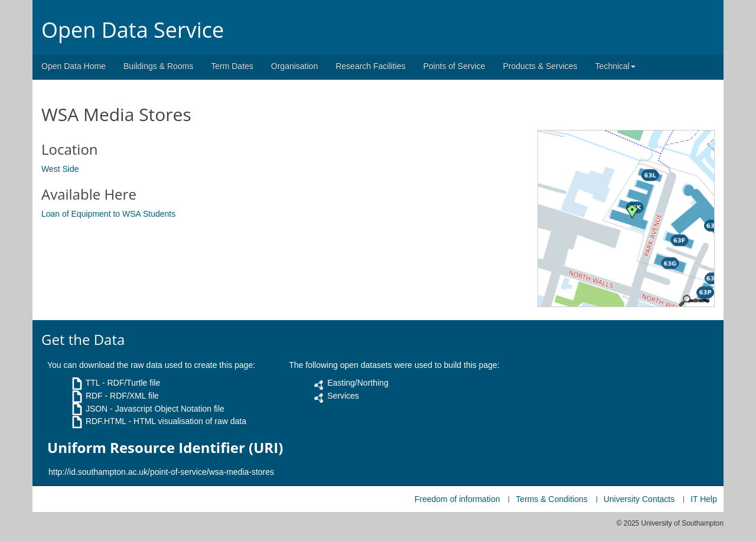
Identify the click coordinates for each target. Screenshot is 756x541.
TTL (93, 383)
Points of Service (454, 66)
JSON (97, 409)
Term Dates (232, 66)
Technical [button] (615, 66)
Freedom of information (457, 499)
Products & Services (540, 66)
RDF (94, 396)
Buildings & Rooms (158, 66)
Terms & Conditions (551, 499)
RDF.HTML (106, 421)
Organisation (294, 66)
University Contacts (639, 499)
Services (343, 396)
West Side (60, 169)
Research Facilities (370, 66)
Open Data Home (74, 66)
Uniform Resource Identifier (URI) (165, 448)
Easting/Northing (358, 383)
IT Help (704, 499)
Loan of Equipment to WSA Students (108, 214)
